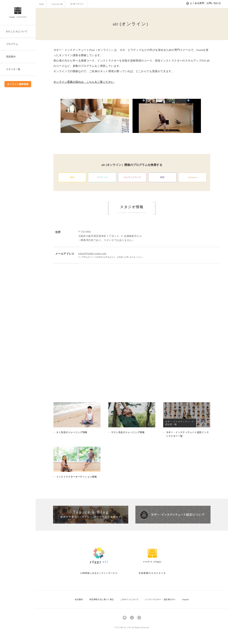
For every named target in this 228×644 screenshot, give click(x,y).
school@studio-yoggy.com (92, 253)
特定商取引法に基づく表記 (102, 599)
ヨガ (72, 177)
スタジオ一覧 (57, 4)
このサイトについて (129, 599)
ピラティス (102, 177)
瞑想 (162, 177)
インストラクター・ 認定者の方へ (160, 599)
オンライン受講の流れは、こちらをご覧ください (84, 82)
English (185, 599)
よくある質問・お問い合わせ (204, 3)
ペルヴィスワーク (132, 177)
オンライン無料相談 (18, 84)
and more (193, 177)
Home (42, 4)
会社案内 (79, 599)
